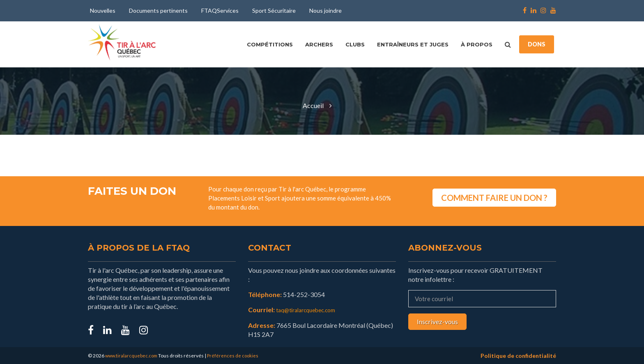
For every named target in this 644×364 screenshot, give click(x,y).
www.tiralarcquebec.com (133, 355)
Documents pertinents (158, 10)
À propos (477, 44)
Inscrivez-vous (437, 321)
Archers (319, 44)
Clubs (355, 44)
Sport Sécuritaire (274, 10)
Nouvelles (103, 10)
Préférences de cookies (237, 355)
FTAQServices (220, 10)
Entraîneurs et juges (413, 44)
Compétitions (270, 44)
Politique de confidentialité (518, 355)
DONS (537, 44)
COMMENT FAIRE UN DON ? (494, 194)
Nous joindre (325, 10)
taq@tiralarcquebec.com (311, 310)
